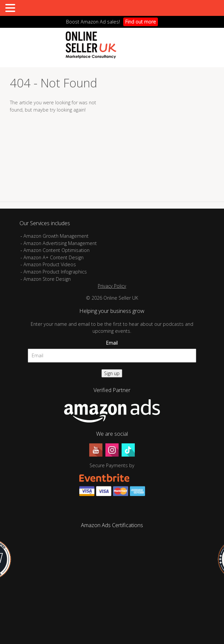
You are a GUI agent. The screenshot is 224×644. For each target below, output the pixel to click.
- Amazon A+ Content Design (52, 257)
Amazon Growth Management (56, 236)
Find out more (141, 22)
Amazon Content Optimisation (56, 250)
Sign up (112, 373)
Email (112, 343)
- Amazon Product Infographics (54, 272)
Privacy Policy (112, 286)
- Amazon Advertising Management (59, 243)
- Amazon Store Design (46, 279)
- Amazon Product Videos (49, 264)
